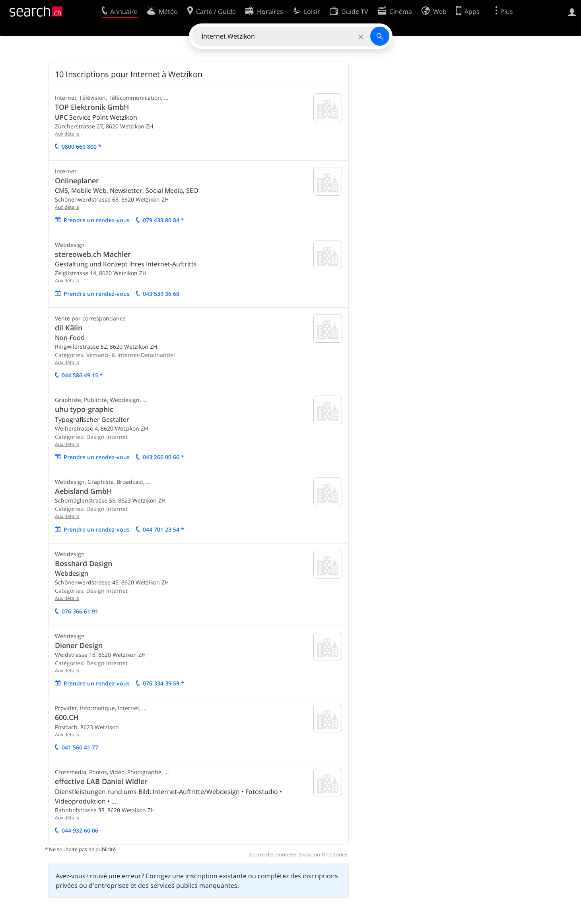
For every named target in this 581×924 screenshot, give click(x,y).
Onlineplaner (77, 181)
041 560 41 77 (80, 747)
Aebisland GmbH (84, 491)
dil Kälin (69, 328)
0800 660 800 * (82, 147)
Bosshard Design (84, 563)
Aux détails (67, 134)
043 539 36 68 (161, 294)
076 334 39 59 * (163, 683)
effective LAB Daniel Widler (101, 781)
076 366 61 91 (80, 611)
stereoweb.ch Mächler (93, 254)
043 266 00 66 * (163, 457)
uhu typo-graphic (84, 409)
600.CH (67, 717)
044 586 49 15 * (82, 375)
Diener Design (79, 645)
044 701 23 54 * (163, 529)
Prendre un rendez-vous (97, 220)
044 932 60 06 (80, 830)
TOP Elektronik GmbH (92, 107)
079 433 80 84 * (163, 220)
